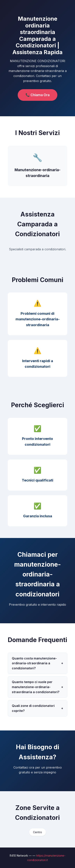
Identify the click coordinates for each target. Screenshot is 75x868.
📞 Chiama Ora (37, 95)
